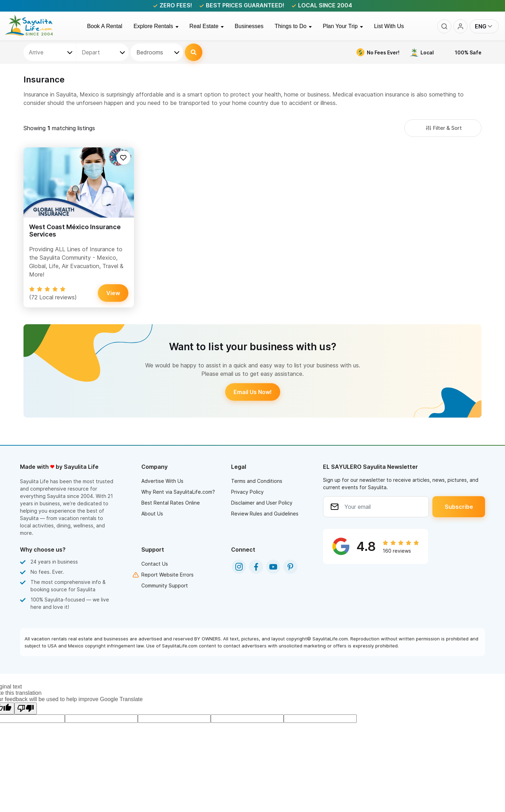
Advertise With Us (162, 481)
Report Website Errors (167, 575)
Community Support (165, 585)
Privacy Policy (247, 492)
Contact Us (155, 564)
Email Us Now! (253, 392)
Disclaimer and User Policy (262, 503)
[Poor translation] (26, 708)
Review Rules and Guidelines (265, 514)
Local (427, 52)
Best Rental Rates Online (171, 503)
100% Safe (468, 52)
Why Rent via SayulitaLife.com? (178, 492)
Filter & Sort (443, 128)
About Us (152, 514)
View (113, 293)
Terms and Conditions (257, 481)
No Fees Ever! (383, 52)
